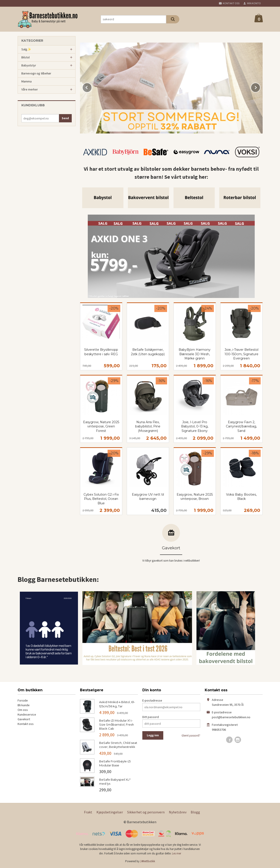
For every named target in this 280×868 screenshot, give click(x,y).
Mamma (27, 81)
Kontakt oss (26, 724)
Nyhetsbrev (178, 812)
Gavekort (24, 719)
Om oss (23, 710)
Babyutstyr (29, 65)
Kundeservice (27, 714)
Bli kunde (24, 705)
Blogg (195, 812)
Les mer (177, 853)
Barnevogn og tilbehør (36, 73)
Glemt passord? (191, 736)
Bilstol (26, 57)
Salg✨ (26, 49)
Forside (23, 700)
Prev (92, 87)
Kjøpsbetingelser (110, 812)
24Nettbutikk (148, 861)
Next (260, 87)
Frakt (88, 812)
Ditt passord (151, 717)
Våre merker (30, 89)
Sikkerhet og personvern (146, 812)
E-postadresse (152, 700)
